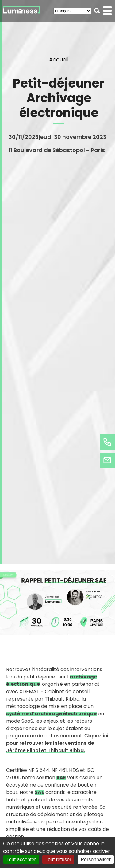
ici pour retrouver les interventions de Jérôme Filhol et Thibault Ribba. (57, 743)
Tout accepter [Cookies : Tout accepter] (21, 860)
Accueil (59, 59)
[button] (97, 11)
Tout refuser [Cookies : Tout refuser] (58, 860)
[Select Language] (72, 11)
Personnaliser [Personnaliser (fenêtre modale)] (96, 860)
